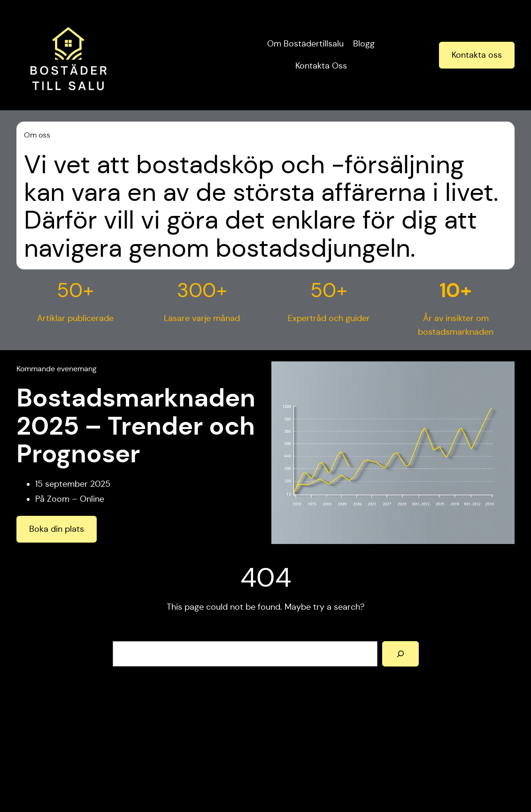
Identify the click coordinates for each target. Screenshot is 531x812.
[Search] (400, 654)
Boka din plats (57, 529)
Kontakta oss (477, 55)
